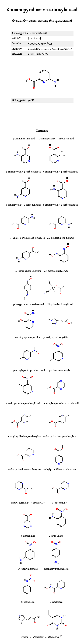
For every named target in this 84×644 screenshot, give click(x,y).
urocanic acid (28, 602)
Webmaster (38, 637)
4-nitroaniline (56, 536)
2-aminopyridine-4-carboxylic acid (24, 172)
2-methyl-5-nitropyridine (28, 337)
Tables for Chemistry (38, 21)
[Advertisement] (42, 115)
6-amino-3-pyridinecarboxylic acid (28, 238)
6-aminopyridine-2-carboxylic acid (61, 205)
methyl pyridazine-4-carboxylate (59, 437)
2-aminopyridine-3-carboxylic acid (56, 139)
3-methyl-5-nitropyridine (56, 337)
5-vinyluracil (56, 602)
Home (19, 21)
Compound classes (60, 21)
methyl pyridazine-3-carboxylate (25, 437)
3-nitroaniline (28, 536)
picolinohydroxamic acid (56, 569)
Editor (25, 637)
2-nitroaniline (59, 503)
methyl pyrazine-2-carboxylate (56, 370)
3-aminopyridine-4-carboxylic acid (61, 172)
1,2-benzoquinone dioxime (60, 238)
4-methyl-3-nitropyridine (26, 370)
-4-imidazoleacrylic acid (60, 304)
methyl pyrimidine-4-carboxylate (60, 470)
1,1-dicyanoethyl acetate (56, 271)
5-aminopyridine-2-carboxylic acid (24, 205)
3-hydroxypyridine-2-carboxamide (27, 304)
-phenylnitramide (28, 569)
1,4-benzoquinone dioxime (28, 271)
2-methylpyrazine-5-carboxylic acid (23, 403)
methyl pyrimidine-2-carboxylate (24, 470)
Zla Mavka (53, 637)
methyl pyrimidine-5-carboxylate (28, 503)
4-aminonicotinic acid (24, 139)
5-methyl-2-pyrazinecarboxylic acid (61, 403)
